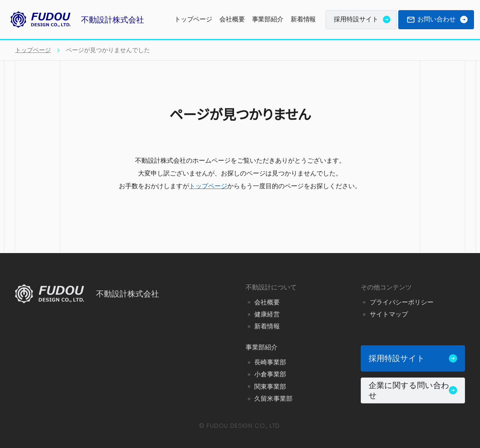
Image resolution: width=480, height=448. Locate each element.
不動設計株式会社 (75, 19)
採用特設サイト (362, 19)
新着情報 (303, 19)
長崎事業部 (270, 362)
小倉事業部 (270, 374)
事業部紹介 (268, 19)
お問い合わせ (437, 19)
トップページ (193, 19)
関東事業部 (270, 386)
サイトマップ (389, 314)
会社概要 (232, 19)
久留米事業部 (273, 399)
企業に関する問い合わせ (413, 390)
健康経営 (267, 314)
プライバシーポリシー (402, 302)
